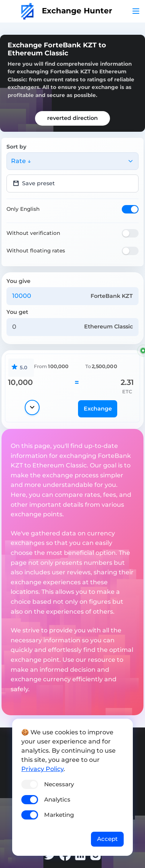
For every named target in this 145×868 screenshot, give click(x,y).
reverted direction (72, 118)
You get (17, 312)
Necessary (59, 784)
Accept (107, 839)
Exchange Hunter (67, 11)
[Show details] (32, 407)
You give (18, 281)
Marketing (59, 815)
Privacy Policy (42, 769)
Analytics (57, 799)
